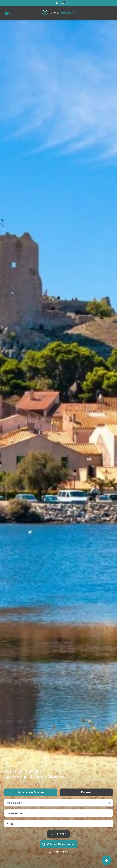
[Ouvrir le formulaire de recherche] (58, 854)
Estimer (86, 813)
